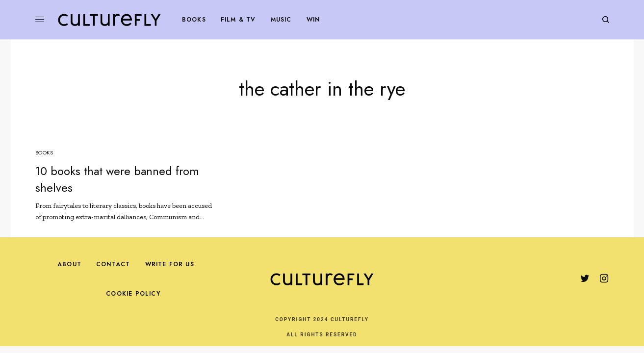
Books (44, 152)
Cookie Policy (133, 294)
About (69, 264)
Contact (113, 264)
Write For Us (170, 264)
